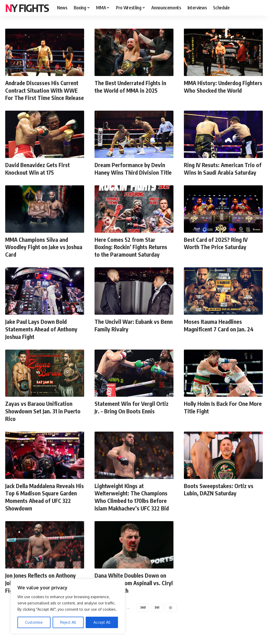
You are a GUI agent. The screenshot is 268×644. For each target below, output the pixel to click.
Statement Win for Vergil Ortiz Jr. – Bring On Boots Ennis (132, 414)
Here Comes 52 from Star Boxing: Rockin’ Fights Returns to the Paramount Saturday (132, 254)
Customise (34, 622)
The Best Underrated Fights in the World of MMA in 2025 (131, 87)
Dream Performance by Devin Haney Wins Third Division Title (133, 176)
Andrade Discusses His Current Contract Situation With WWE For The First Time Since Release (42, 94)
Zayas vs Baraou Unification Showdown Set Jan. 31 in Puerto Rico (44, 418)
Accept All (102, 622)
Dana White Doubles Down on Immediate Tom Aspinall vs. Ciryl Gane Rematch (131, 589)
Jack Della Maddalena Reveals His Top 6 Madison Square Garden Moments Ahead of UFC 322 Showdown (43, 503)
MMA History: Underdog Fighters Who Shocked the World (216, 90)
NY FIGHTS (27, 8)
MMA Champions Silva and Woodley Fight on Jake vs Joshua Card (45, 254)
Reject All (68, 622)
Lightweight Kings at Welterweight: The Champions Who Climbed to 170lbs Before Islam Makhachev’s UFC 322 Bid (133, 503)
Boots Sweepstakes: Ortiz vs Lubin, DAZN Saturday (219, 496)
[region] (68, 606)
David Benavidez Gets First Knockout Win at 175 (38, 176)
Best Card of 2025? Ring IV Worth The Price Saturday (216, 250)
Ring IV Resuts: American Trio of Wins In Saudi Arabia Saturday (223, 176)
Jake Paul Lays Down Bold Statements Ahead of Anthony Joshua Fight (42, 336)
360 (143, 613)
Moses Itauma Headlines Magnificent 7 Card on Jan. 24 (220, 332)
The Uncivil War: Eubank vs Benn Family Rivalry (127, 332)
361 (157, 613)
